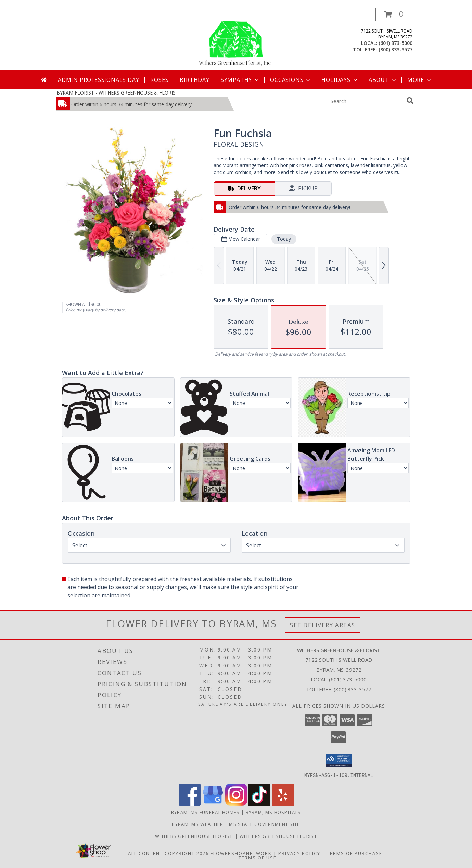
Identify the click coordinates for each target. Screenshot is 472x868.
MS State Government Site (264, 824)
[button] (394, 14)
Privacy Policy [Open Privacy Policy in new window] (299, 853)
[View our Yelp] (283, 803)
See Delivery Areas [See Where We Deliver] (323, 625)
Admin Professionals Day (98, 80)
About (383, 80)
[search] (410, 101)
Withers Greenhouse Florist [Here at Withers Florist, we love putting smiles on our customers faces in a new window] (195, 836)
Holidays (340, 80)
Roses (159, 80)
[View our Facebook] (190, 803)
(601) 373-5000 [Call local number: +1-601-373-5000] (396, 43)
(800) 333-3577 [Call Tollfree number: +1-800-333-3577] (353, 689)
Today (284, 239)
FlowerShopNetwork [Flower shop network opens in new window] (241, 853)
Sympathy (240, 80)
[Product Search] (367, 101)
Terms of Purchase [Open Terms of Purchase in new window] (355, 853)
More (420, 80)
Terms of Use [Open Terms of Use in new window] (258, 857)
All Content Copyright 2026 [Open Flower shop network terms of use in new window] (168, 853)
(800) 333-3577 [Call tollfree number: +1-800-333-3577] (396, 49)
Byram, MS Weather (197, 824)
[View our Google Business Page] (213, 803)
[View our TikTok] (259, 803)
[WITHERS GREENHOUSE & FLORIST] (236, 39)
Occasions (291, 80)
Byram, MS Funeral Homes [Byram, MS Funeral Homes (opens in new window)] (206, 812)
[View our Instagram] (236, 803)
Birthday (194, 80)
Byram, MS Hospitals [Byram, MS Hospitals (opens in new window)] (273, 812)
